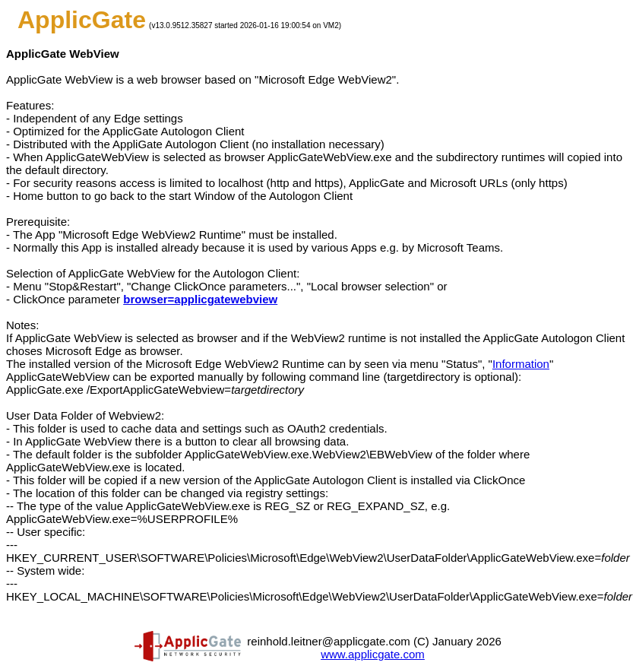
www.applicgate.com (373, 654)
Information (521, 364)
